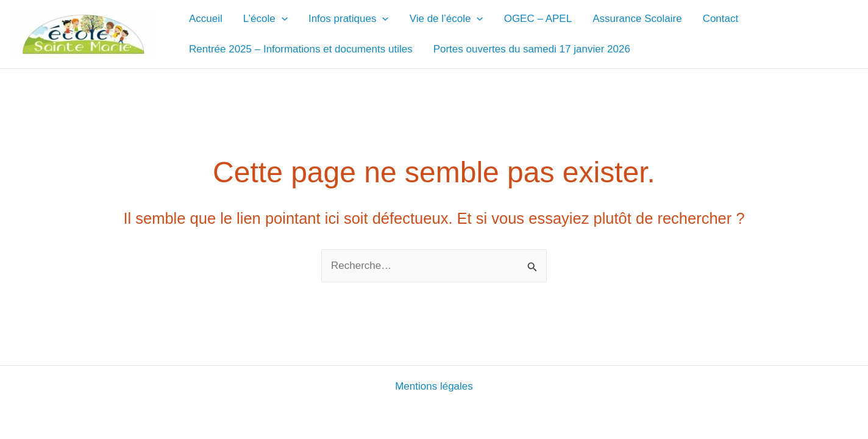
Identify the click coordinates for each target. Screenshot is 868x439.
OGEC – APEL (538, 19)
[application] (282, 19)
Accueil (206, 19)
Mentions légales (434, 386)
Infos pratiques (349, 19)
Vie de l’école (446, 19)
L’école (265, 19)
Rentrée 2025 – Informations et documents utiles (301, 49)
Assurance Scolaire (637, 19)
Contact (721, 19)
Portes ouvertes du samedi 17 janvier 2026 (532, 49)
